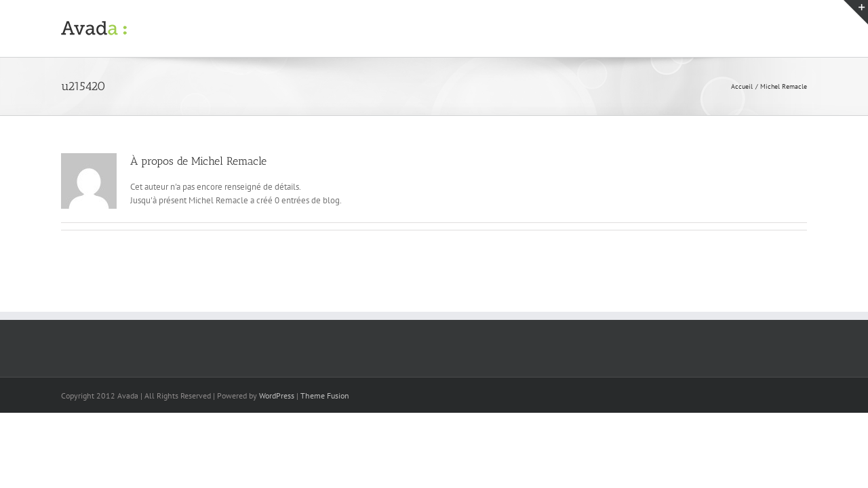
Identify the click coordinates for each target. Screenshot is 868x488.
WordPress (277, 395)
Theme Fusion (325, 395)
